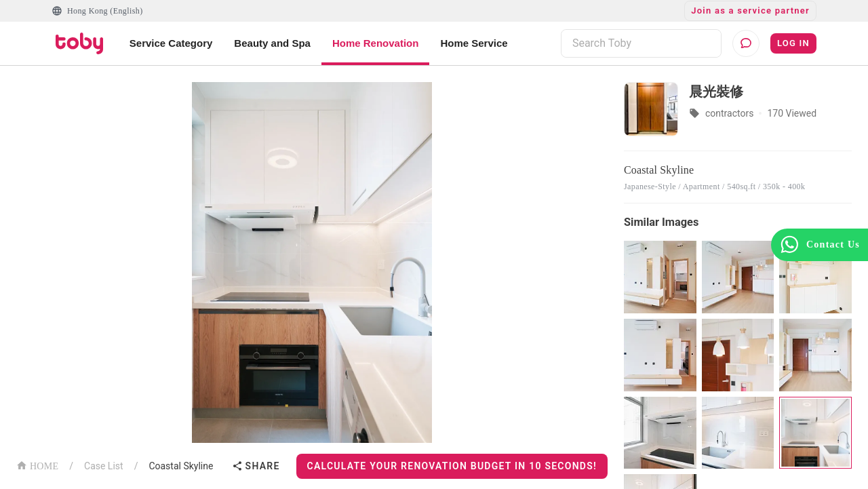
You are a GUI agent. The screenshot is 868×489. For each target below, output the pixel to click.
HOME (37, 465)
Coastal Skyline (181, 466)
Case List (104, 466)
